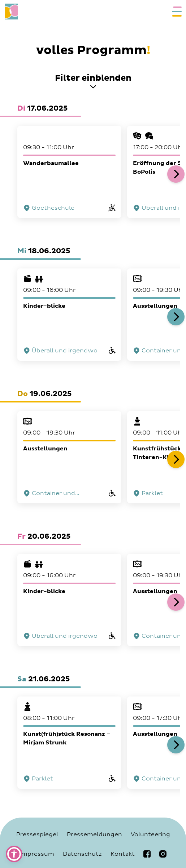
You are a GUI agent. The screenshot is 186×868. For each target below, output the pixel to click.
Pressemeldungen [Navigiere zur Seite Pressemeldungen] (94, 834)
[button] (14, 854)
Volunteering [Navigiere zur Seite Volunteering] (150, 834)
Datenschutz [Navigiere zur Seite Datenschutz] (82, 854)
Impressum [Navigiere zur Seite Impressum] (37, 854)
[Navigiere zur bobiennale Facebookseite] (147, 854)
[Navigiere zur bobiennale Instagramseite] (163, 854)
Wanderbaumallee (51, 163)
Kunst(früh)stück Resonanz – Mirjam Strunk (67, 738)
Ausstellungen (45, 449)
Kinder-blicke (44, 306)
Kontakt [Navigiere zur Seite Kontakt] (123, 854)
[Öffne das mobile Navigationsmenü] (175, 12)
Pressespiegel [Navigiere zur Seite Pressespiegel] (37, 834)
